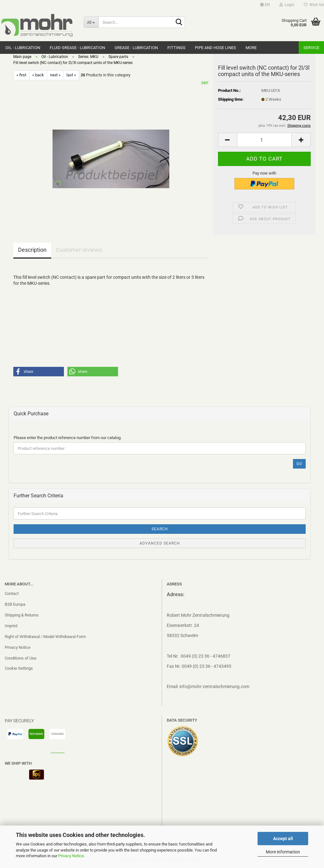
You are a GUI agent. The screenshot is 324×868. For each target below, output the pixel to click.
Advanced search (160, 543)
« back (38, 75)
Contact (12, 594)
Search (160, 529)
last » (71, 75)
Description (32, 250)
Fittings (176, 48)
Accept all (283, 839)
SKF (205, 83)
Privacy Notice (71, 856)
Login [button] (287, 5)
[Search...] (91, 22)
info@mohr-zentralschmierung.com (214, 686)
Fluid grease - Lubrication (77, 48)
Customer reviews (79, 250)
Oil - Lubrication (23, 48)
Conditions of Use (21, 658)
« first (21, 75)
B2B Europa (15, 604)
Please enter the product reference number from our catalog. (68, 438)
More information (283, 852)
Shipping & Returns (22, 615)
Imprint (11, 626)
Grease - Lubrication (136, 48)
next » (55, 75)
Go (299, 464)
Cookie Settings (19, 668)
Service (311, 48)
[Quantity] (264, 140)
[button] (265, 5)
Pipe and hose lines (215, 48)
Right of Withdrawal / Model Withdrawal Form (45, 637)
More (251, 48)
